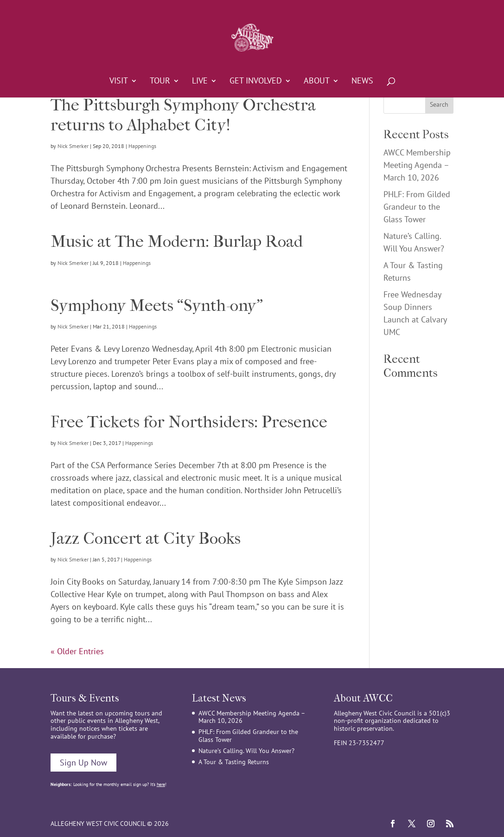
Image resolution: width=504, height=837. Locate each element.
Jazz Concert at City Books (146, 538)
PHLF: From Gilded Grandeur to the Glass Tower (417, 207)
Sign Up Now (83, 763)
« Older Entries (77, 651)
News (362, 82)
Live (200, 82)
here (161, 784)
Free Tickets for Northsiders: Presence (189, 422)
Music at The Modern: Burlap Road (177, 241)
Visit (119, 82)
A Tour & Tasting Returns (234, 762)
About (317, 82)
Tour (160, 82)
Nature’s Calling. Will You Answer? (246, 751)
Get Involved (256, 82)
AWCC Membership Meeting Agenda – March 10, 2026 (417, 165)
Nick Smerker (73, 146)
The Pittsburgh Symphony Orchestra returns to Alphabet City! (183, 115)
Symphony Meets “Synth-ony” (157, 305)
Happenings (142, 146)
